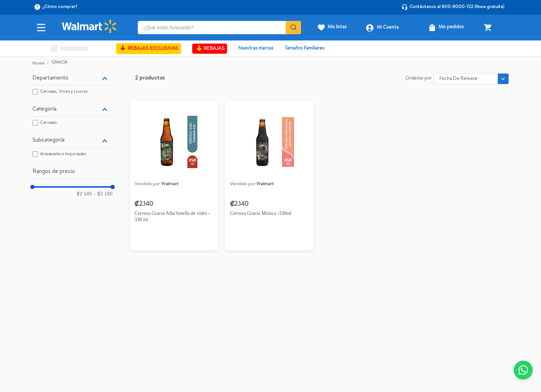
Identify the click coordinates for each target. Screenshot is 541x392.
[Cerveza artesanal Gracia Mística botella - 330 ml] (269, 178)
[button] (73, 78)
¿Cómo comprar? (60, 7)
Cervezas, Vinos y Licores (64, 92)
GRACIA (59, 63)
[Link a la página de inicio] (38, 64)
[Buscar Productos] (293, 28)
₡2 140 (84, 194)
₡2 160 (103, 194)
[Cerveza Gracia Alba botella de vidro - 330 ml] (174, 178)
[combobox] (220, 28)
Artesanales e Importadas (63, 154)
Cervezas (48, 123)
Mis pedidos (451, 27)
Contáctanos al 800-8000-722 (441, 7)
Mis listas (337, 27)
